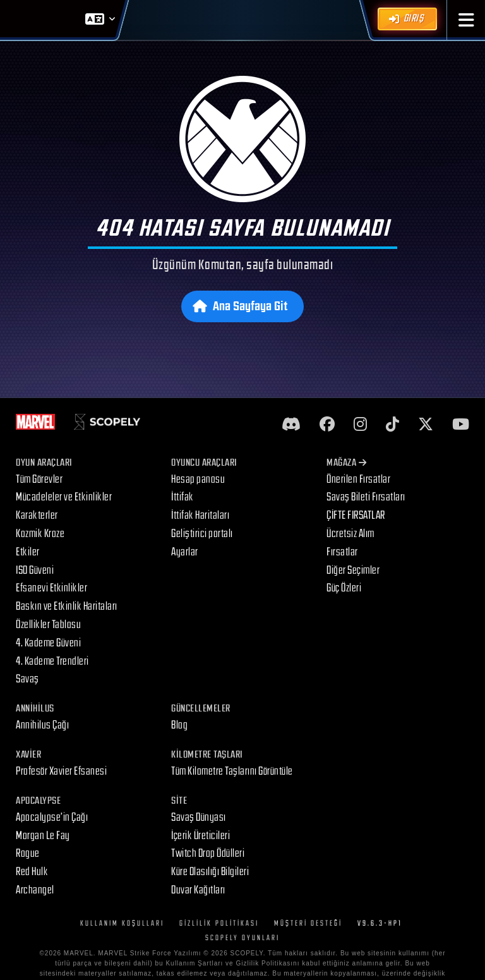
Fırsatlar (342, 552)
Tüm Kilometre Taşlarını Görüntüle (232, 771)
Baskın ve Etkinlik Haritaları (67, 606)
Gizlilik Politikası (219, 923)
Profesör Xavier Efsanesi (61, 771)
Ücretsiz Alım (350, 534)
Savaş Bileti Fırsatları (366, 497)
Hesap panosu (198, 479)
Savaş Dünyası (199, 817)
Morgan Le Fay (43, 836)
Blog (179, 725)
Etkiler (28, 552)
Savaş (27, 679)
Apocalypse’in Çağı (52, 817)
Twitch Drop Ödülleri (208, 853)
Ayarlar (185, 552)
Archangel (35, 890)
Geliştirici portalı (202, 534)
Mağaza (347, 463)
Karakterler (37, 515)
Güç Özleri (344, 588)
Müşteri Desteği (308, 923)
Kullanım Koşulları (122, 923)
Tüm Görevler (39, 479)
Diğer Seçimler (353, 570)
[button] (466, 20)
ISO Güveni (35, 570)
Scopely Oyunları (242, 938)
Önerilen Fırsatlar (358, 479)
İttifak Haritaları (200, 515)
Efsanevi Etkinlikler (51, 588)
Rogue (28, 853)
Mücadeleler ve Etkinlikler (64, 497)
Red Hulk (32, 872)
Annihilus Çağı (42, 725)
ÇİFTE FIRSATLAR (356, 515)
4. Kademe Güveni (48, 643)
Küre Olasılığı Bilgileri (210, 872)
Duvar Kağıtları (198, 890)
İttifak (183, 497)
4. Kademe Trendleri (52, 661)
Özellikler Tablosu (48, 625)
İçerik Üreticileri (201, 836)
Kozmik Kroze (40, 534)
